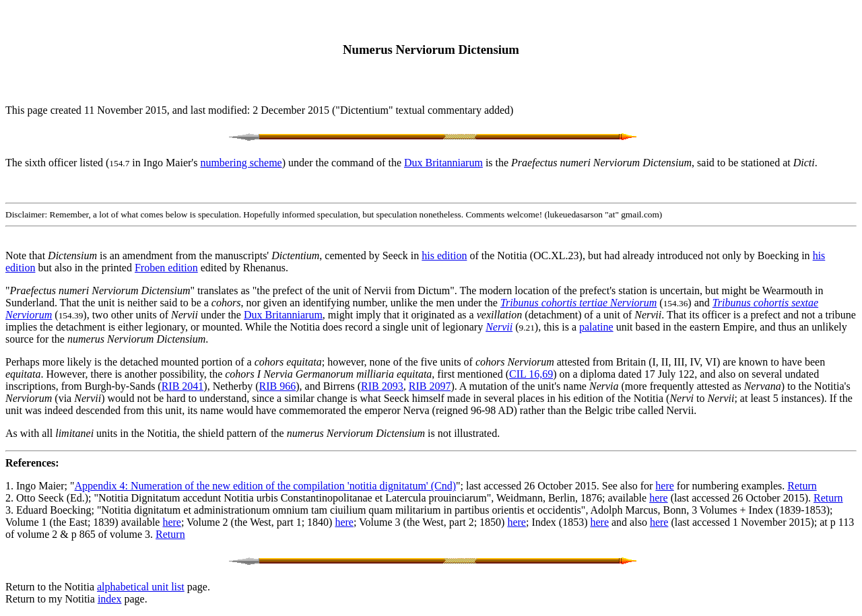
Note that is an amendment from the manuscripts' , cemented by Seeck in (213, 255)
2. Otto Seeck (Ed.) (47, 498)
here (665, 486)
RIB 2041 (183, 386)
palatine (596, 327)
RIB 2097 (430, 386)
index (110, 599)
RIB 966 (278, 386)
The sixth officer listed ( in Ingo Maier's (103, 163)
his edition (444, 255)
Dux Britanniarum (443, 163)
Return (802, 486)
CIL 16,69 (531, 374)
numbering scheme (241, 163)
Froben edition (166, 268)
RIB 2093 (382, 386)
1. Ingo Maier (35, 486)
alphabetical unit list (141, 587)
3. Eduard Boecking (48, 510)
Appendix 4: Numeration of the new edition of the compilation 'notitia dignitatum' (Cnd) (266, 486)
